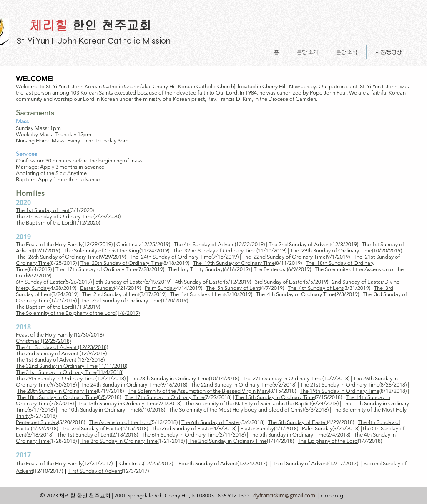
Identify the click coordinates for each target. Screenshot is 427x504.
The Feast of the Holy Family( (50, 244)
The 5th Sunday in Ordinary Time (288, 435)
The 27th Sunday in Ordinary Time (283, 378)
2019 (23, 237)
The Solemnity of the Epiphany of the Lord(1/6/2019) (78, 313)
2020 (23, 202)
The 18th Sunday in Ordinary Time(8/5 (62, 397)
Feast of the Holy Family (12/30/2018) (60, 335)
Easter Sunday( (98, 288)
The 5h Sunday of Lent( (234, 288)
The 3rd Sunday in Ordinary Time (119, 441)
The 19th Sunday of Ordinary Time (234, 263)
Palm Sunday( (161, 288)
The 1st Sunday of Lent (43, 210)
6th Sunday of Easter (40, 282)
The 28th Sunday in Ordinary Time (169, 378)
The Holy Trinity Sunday (195, 269)
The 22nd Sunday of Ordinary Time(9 (286, 257)
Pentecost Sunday (37, 422)
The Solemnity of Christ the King (102, 251)
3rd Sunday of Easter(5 (281, 282)
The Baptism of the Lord (44, 223)
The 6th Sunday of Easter (211, 422)
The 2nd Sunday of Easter (182, 428)
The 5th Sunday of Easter (298, 422)
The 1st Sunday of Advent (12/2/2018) (60, 360)
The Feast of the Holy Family (49, 463)
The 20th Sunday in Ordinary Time (57, 391)
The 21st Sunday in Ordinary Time (340, 385)
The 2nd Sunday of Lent (111, 294)
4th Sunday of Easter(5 (202, 282)
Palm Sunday (317, 428)
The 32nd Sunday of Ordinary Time (215, 251)
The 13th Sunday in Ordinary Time (117, 403)
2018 (23, 327)
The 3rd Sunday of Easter (91, 428)
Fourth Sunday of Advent (208, 463)
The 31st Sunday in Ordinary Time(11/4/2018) (70, 372)
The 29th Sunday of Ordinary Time (331, 251)
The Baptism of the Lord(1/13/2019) (58, 307)
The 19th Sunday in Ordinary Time (340, 391)
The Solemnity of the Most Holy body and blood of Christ (237, 410)
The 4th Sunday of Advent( (205, 244)
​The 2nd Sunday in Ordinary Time (228, 441)
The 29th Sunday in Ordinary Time (56, 378)
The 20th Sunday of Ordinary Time (121, 263)
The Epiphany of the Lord (328, 441)
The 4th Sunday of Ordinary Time (295, 294)
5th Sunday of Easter (120, 282)
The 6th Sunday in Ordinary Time (180, 435)
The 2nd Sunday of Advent (300, 244)
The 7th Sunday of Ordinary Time (55, 216)
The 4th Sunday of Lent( (316, 288)
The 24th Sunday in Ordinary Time (120, 385)
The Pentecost (270, 269)
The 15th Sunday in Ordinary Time (275, 397)
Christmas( (129, 244)
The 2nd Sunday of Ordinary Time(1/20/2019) (134, 301)
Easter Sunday (257, 428)
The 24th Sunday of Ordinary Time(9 (173, 257)
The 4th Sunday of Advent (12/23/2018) (62, 347)
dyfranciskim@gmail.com (284, 495)
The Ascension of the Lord (120, 422)
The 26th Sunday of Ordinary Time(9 (60, 257)
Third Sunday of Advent (300, 463)
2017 (23, 455)
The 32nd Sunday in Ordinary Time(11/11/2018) (72, 366)
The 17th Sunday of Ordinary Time (96, 269)
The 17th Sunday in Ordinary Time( (165, 397)
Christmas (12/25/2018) (43, 341)
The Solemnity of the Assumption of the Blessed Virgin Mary (198, 391)
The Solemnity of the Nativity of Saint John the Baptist (248, 403)
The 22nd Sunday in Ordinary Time (232, 385)
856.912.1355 (234, 495)
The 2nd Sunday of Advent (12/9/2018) (61, 353)
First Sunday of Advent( (96, 471)
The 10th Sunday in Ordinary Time (98, 410)
